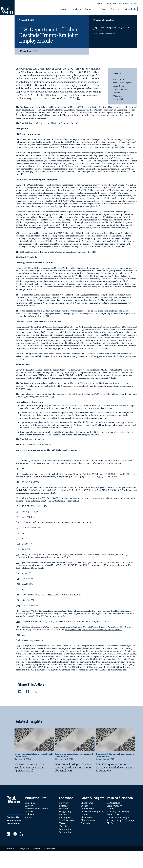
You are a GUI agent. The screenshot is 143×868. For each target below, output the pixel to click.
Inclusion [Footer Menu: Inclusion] (30, 814)
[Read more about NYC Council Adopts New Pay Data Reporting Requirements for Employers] (75, 739)
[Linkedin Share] (20, 691)
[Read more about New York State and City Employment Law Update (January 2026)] (34, 739)
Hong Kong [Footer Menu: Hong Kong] (65, 811)
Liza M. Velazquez (121, 89)
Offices (103, 9)
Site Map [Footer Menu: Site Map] (111, 823)
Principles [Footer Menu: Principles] (30, 803)
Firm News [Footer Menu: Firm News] (86, 817)
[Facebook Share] (27, 691)
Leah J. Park (118, 99)
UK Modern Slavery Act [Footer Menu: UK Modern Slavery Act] (119, 817)
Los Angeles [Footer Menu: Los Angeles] (65, 817)
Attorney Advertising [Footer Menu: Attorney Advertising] (118, 811)
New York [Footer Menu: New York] (64, 803)
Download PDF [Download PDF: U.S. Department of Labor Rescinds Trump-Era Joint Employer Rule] (29, 51)
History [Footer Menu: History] (29, 806)
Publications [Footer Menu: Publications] (87, 809)
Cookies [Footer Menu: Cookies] (111, 809)
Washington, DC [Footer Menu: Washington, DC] (68, 829)
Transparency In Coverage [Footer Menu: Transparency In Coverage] (121, 820)
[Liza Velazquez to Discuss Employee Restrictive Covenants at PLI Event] (116, 767)
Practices (76, 9)
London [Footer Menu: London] (63, 814)
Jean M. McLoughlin (122, 83)
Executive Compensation (104, 33)
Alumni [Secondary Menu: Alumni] (134, 4)
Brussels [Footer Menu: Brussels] (63, 806)
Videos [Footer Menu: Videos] (84, 814)
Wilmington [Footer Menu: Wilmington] (65, 832)
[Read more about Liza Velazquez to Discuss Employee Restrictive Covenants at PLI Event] (116, 739)
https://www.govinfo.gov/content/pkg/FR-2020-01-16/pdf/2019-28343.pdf (50, 565)
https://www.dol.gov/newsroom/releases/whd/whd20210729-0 (94, 463)
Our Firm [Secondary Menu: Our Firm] (112, 4)
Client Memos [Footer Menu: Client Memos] (88, 820)
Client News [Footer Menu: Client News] (87, 803)
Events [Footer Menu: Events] (84, 806)
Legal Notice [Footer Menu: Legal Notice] (113, 803)
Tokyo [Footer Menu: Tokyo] (62, 823)
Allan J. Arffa (118, 79)
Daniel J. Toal (118, 86)
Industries (90, 9)
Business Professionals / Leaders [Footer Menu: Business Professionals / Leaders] (37, 810)
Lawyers (63, 9)
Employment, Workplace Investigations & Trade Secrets (111, 29)
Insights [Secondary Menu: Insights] (100, 4)
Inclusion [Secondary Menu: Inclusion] (123, 4)
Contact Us (13, 818)
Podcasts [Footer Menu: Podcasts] (85, 823)
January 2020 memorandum (109, 565)
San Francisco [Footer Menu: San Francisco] (66, 820)
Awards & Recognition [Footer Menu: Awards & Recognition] (92, 811)
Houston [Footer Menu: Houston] (63, 809)
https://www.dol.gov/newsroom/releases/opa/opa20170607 (43, 557)
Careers (115, 9)
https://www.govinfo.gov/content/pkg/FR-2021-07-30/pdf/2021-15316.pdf (83, 477)
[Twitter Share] (35, 691)
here (43, 439)
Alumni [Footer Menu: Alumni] (29, 817)
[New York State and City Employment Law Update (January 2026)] (34, 767)
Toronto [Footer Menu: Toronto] (63, 826)
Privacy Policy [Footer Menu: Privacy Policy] (114, 806)
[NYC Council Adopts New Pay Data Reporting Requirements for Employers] (75, 767)
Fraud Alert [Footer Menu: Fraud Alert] (113, 814)
